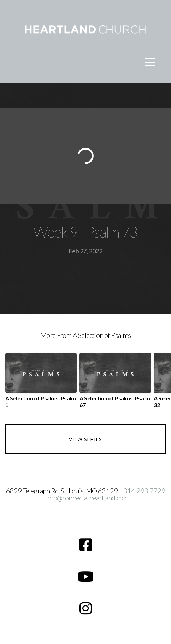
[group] (41, 383)
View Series (85, 439)
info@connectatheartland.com (87, 498)
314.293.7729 (144, 491)
